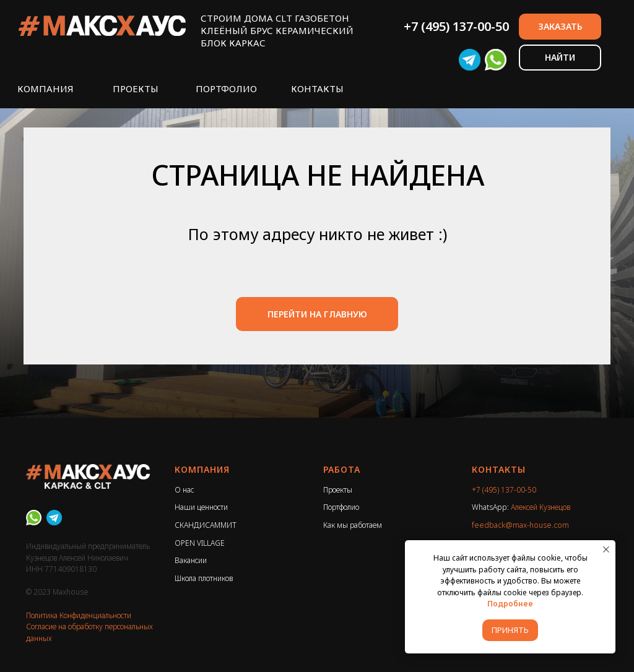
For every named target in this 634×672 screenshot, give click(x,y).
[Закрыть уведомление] (606, 549)
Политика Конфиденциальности (79, 615)
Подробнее (510, 604)
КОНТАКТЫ (317, 88)
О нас (184, 490)
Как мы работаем (353, 525)
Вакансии (191, 560)
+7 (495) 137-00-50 (456, 26)
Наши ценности (201, 507)
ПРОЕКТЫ (136, 88)
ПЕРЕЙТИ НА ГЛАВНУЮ (317, 314)
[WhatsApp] (34, 518)
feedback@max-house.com (520, 525)
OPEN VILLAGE (200, 543)
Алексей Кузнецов (541, 507)
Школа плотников (204, 578)
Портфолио (341, 507)
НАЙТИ (560, 57)
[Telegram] (54, 518)
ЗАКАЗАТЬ (560, 26)
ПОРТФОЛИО (226, 88)
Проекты (338, 490)
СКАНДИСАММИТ (206, 525)
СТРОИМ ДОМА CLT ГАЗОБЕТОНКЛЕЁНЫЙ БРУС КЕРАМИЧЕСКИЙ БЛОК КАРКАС (277, 30)
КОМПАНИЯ (46, 88)
